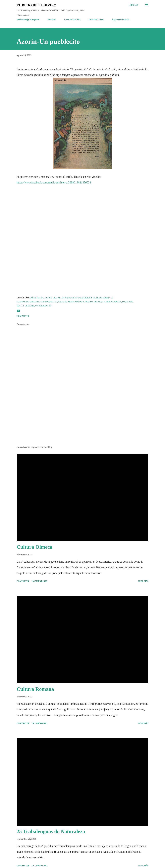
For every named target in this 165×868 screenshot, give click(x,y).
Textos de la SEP (25, 306)
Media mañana (76, 302)
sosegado (128, 302)
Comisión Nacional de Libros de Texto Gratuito (87, 298)
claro (56, 298)
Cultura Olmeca (34, 547)
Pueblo (89, 302)
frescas (63, 302)
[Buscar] (134, 5)
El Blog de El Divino (36, 5)
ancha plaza (36, 298)
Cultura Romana (35, 689)
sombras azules (112, 302)
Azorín (48, 298)
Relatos (98, 302)
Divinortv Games (96, 20)
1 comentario (39, 581)
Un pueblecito (43, 306)
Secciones (52, 20)
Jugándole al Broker (121, 20)
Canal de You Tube (72, 20)
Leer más (143, 581)
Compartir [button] (23, 316)
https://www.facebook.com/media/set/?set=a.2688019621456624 (54, 182)
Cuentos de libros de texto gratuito (37, 302)
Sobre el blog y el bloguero (28, 20)
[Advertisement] (82, 421)
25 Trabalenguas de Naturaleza (51, 831)
